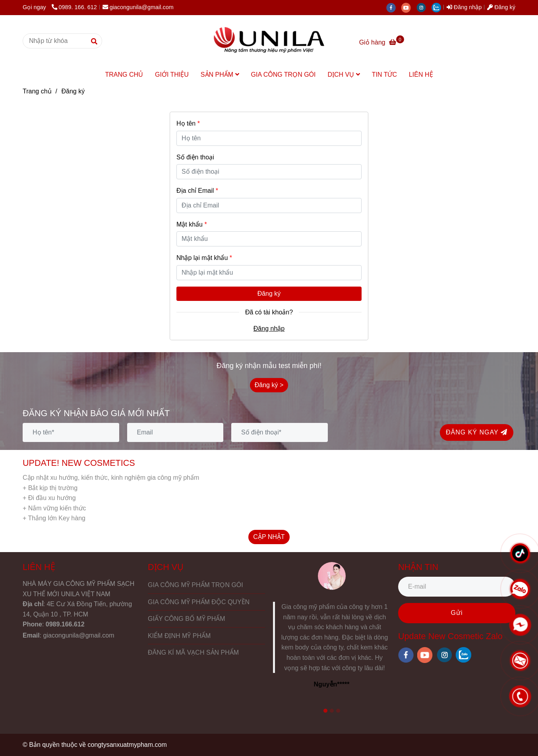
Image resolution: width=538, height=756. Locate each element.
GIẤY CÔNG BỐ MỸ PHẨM (187, 619)
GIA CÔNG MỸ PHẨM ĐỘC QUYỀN (199, 602)
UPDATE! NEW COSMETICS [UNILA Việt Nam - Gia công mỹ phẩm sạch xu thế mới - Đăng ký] (79, 463)
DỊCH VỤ (344, 75)
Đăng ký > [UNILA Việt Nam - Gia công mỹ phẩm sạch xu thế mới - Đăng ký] (269, 385)
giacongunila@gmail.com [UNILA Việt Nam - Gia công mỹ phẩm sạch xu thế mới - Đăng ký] (138, 7)
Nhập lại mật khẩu (204, 258)
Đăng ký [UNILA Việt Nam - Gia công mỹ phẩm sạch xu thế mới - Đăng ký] (501, 7)
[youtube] (409, 7)
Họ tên (188, 123)
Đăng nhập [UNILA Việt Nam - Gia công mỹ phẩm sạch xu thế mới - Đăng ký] (464, 7)
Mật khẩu (192, 224)
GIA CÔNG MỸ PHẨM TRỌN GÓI (195, 585)
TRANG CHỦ (124, 75)
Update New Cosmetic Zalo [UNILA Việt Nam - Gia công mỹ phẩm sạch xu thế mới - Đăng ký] (450, 636)
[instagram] (424, 7)
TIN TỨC (384, 75)
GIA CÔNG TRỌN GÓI (284, 75)
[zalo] (438, 7)
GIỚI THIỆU (172, 75)
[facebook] (394, 7)
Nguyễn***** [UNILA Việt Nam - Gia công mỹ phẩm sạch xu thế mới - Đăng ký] (332, 684)
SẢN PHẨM (220, 75)
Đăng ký (269, 294)
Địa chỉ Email (197, 191)
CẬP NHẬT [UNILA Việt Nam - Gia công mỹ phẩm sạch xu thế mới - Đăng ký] (269, 537)
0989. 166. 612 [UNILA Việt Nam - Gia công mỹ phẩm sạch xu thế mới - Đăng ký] (74, 7)
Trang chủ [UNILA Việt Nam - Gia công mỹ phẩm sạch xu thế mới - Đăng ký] (37, 91)
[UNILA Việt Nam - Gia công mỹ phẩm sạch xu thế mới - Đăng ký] (269, 41)
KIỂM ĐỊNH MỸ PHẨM (179, 636)
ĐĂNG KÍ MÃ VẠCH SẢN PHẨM (193, 652)
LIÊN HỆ (421, 75)
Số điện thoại (195, 157)
